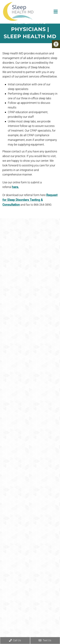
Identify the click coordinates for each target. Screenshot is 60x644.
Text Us (45, 640)
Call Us (15, 640)
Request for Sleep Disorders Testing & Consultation (30, 200)
